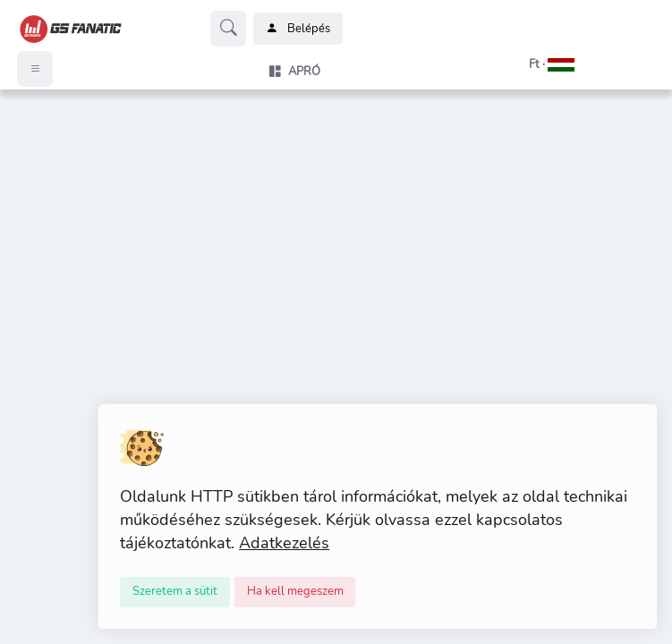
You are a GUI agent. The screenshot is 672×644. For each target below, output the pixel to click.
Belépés (298, 29)
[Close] (175, 592)
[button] (530, 64)
